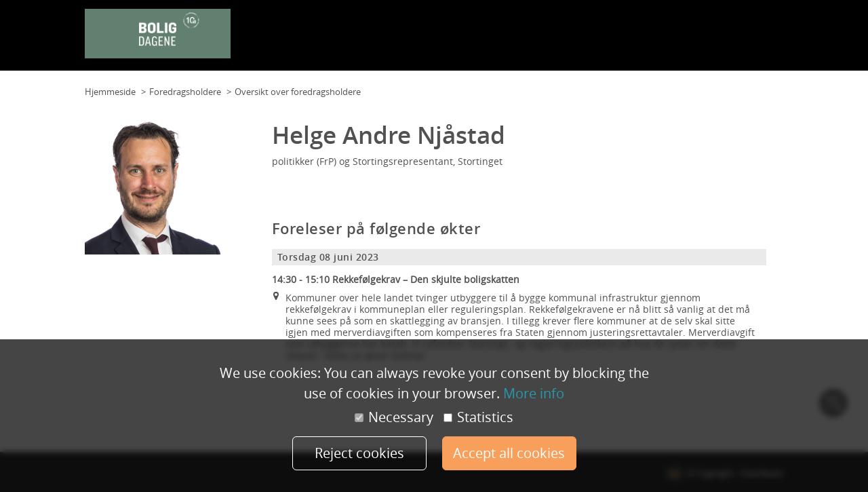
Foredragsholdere (598, 40)
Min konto (758, 40)
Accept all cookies (509, 453)
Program (535, 40)
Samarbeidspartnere (687, 40)
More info (534, 393)
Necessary (394, 417)
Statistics (478, 417)
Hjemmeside (110, 92)
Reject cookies (359, 453)
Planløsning (429, 40)
